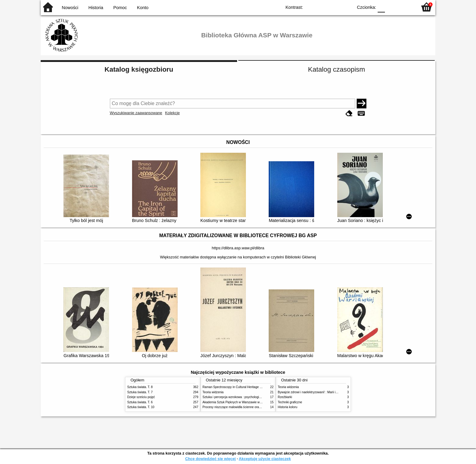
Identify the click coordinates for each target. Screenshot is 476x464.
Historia (96, 8)
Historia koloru (287, 407)
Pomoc (120, 8)
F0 (381, 7)
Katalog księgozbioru (139, 69)
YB (334, 7)
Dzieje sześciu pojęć (141, 397)
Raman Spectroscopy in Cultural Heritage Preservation (240, 387)
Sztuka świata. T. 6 (140, 402)
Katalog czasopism (337, 69)
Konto (143, 8)
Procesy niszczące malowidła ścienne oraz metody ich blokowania (247, 407)
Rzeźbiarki (285, 397)
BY (347, 7)
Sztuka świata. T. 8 (140, 387)
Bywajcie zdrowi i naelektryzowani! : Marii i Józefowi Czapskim (320, 392)
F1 (392, 7)
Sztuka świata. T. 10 (141, 407)
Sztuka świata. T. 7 (140, 392)
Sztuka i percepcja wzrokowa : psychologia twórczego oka (242, 397)
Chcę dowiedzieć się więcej (210, 459)
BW (322, 7)
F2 (406, 7)
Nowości (70, 8)
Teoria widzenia (213, 392)
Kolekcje (172, 113)
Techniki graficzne (290, 402)
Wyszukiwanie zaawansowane (136, 113)
